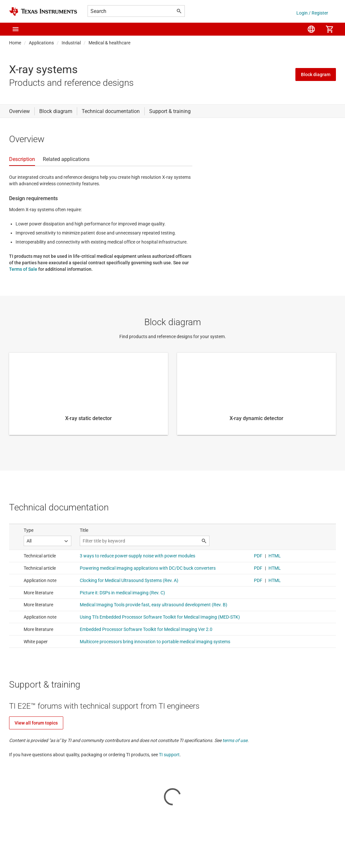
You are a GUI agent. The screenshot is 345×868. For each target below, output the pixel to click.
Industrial (71, 43)
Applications (41, 43)
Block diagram (316, 74)
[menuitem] (311, 29)
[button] (16, 29)
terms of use (235, 740)
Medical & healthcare (109, 43)
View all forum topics (36, 723)
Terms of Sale (23, 269)
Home (15, 43)
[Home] (43, 11)
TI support (169, 755)
